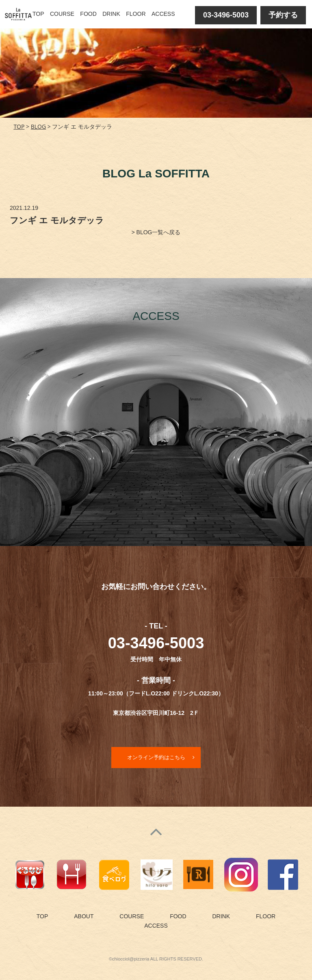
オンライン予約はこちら (156, 758)
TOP (38, 14)
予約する (283, 15)
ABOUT (84, 917)
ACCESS (163, 14)
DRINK (111, 14)
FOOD (88, 14)
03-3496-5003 (226, 15)
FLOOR (136, 14)
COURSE (62, 14)
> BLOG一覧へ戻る (156, 232)
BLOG (38, 126)
